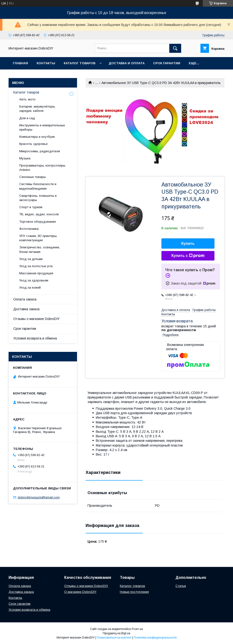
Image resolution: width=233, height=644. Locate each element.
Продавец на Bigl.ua (116, 633)
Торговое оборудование (38, 222)
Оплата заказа (25, 299)
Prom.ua (137, 629)
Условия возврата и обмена (35, 338)
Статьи (181, 586)
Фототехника (29, 229)
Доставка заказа (26, 309)
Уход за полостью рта (36, 266)
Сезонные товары (32, 177)
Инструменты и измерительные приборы (42, 127)
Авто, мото (27, 99)
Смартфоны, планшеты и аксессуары (38, 198)
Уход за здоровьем (34, 280)
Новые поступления (134, 592)
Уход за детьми (31, 259)
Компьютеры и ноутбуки (37, 137)
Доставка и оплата (127, 63)
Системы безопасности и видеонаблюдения (38, 186)
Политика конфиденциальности (155, 638)
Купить (188, 243)
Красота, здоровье (33, 144)
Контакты (46, 63)
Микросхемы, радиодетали (40, 151)
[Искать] (175, 48)
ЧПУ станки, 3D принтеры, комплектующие (38, 238)
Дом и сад (27, 118)
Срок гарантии (167, 63)
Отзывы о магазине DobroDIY (36, 319)
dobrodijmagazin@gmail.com (39, 497)
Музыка (25, 158)
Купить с (188, 256)
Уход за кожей (30, 288)
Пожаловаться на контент (114, 638)
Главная (20, 63)
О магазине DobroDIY (80, 592)
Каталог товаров (80, 63)
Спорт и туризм (31, 207)
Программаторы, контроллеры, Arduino (43, 168)
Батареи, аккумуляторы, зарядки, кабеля (37, 109)
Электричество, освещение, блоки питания (40, 249)
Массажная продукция (36, 273)
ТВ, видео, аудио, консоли (39, 214)
